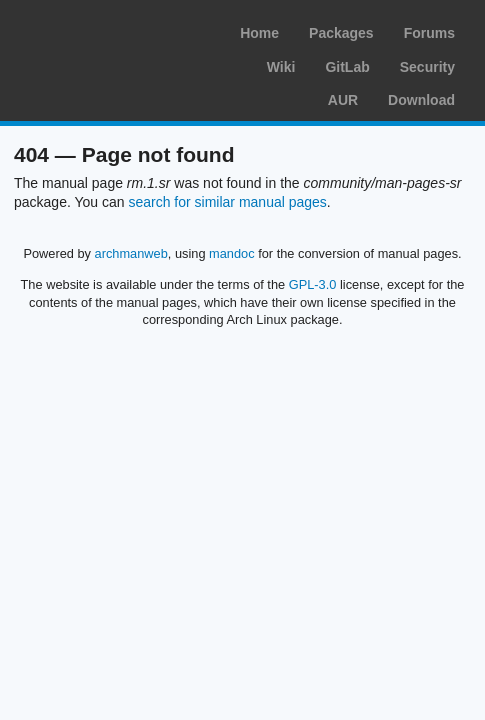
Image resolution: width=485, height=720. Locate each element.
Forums (429, 33)
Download (421, 100)
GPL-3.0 (313, 284)
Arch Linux (110, 30)
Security (427, 67)
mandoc (232, 253)
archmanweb (131, 253)
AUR (343, 100)
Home (259, 33)
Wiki (281, 67)
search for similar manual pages (227, 202)
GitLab (347, 67)
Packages (341, 33)
